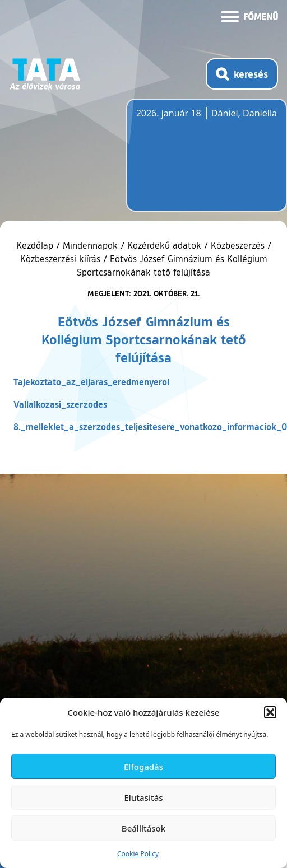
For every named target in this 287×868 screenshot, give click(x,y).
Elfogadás (143, 767)
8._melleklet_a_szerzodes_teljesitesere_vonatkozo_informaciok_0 (150, 426)
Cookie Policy (138, 854)
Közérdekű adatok (164, 245)
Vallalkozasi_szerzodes (60, 404)
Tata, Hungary (199, 162)
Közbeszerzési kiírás (60, 259)
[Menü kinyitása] (249, 16)
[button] (270, 712)
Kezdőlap (36, 245)
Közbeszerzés (238, 245)
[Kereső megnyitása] (242, 74)
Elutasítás (143, 797)
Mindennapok (90, 245)
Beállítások (143, 828)
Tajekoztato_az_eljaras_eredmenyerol (91, 382)
